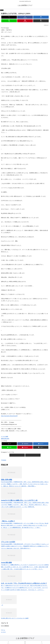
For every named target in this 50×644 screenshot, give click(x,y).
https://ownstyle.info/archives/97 (9, 416)
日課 (5, 439)
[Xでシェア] (9, 17)
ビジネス (3, 437)
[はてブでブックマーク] (41, 17)
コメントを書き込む (5, 626)
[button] (41, 21)
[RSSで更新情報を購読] (33, 455)
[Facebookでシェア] (25, 17)
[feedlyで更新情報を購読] (17, 455)
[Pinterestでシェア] (25, 21)
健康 (7, 437)
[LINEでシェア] (9, 21)
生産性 (7, 439)
